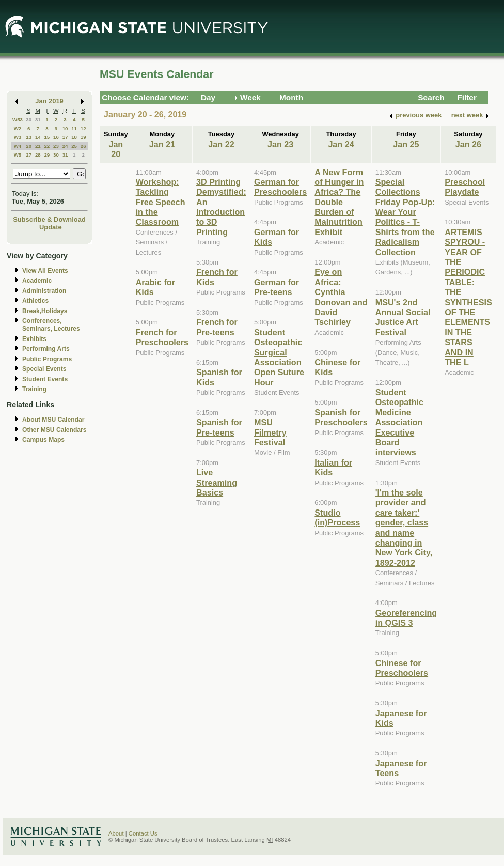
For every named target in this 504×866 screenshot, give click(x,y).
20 (29, 146)
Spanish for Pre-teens (219, 427)
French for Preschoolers (162, 337)
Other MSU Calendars (54, 430)
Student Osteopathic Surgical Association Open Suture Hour (279, 357)
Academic (37, 281)
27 (29, 155)
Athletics (35, 301)
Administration (44, 291)
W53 (18, 120)
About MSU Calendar (53, 420)
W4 (18, 146)
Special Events (44, 369)
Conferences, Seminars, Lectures (51, 325)
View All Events (45, 271)
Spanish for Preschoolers (341, 417)
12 (83, 128)
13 (29, 137)
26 (83, 146)
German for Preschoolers (280, 187)
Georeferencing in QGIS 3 (406, 618)
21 (38, 146)
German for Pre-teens (277, 287)
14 (38, 137)
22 (47, 146)
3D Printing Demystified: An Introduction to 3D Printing (221, 207)
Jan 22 (221, 144)
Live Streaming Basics (217, 482)
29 (47, 155)
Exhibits (34, 339)
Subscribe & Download (49, 219)
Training (34, 389)
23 (56, 146)
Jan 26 (468, 144)
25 (74, 146)
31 (38, 120)
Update (51, 227)
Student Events (45, 379)
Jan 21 (162, 144)
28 (38, 155)
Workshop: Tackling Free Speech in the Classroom (161, 202)
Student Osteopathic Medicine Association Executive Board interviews (399, 422)
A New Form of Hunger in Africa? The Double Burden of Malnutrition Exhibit (339, 202)
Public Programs (47, 359)
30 (29, 120)
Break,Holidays (45, 311)
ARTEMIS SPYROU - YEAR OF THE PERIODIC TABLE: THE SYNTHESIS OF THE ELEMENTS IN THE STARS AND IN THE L (468, 297)
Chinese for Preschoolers (402, 668)
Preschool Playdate (465, 187)
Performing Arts (46, 349)
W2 (18, 128)
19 (83, 137)
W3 (18, 137)
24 (65, 146)
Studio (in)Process (337, 517)
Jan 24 (341, 144)
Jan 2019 (49, 101)
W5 (18, 155)
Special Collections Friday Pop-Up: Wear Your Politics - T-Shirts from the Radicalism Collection (405, 217)
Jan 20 (116, 149)
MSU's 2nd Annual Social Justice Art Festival (403, 317)
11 (74, 128)
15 (47, 137)
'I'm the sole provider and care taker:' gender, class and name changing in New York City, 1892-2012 (404, 528)
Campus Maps (43, 440)
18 (74, 137)
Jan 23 (280, 144)
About (116, 833)
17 (65, 137)
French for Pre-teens (217, 327)
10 (65, 128)
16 (56, 137)
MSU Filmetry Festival (270, 432)
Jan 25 (406, 144)
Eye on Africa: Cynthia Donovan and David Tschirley (341, 297)
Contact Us (143, 833)
